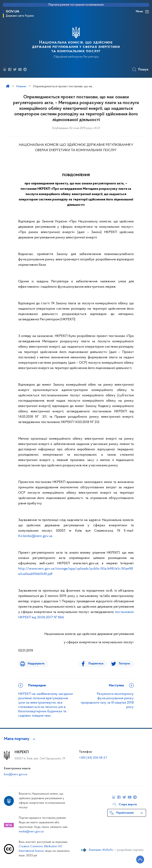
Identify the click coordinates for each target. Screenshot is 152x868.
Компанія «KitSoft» (101, 850)
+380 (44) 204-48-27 (93, 758)
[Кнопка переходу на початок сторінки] (137, 859)
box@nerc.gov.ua (16, 774)
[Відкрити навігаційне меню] (147, 12)
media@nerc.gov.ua (31, 832)
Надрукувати (34, 664)
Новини (21, 86)
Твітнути (124, 664)
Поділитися (97, 664)
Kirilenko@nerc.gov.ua (35, 536)
